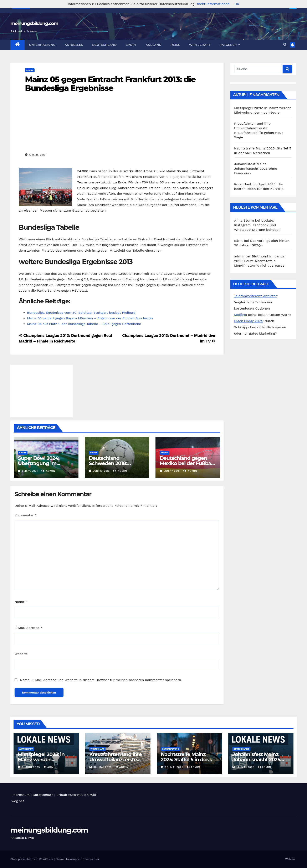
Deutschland (104, 45)
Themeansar (91, 859)
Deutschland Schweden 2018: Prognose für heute (112, 463)
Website (21, 654)
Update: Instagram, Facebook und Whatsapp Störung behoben (257, 225)
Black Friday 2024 (248, 321)
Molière (240, 315)
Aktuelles (74, 45)
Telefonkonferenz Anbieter (255, 296)
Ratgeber (230, 45)
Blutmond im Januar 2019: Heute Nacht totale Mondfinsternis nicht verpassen (260, 261)
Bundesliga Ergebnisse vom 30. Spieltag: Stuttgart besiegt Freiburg (81, 313)
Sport (131, 45)
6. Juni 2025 (31, 767)
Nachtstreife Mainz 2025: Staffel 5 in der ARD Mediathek (185, 759)
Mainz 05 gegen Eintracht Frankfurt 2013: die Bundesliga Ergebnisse (110, 84)
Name (21, 602)
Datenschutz (43, 795)
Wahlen (290, 859)
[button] (285, 45)
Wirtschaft (200, 45)
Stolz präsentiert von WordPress (32, 859)
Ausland (153, 45)
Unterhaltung (42, 45)
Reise (175, 45)
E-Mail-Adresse (28, 628)
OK (237, 4)
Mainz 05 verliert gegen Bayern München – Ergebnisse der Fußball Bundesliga (90, 318)
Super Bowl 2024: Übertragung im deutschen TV (39, 463)
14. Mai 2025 (246, 767)
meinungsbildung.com (34, 23)
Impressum (21, 795)
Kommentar (25, 515)
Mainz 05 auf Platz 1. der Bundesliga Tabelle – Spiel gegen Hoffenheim (84, 324)
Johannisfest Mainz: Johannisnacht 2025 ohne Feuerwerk (256, 169)
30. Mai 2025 (103, 767)
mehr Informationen (213, 4)
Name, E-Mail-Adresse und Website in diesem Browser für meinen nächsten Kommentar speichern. (101, 680)
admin (48, 471)
